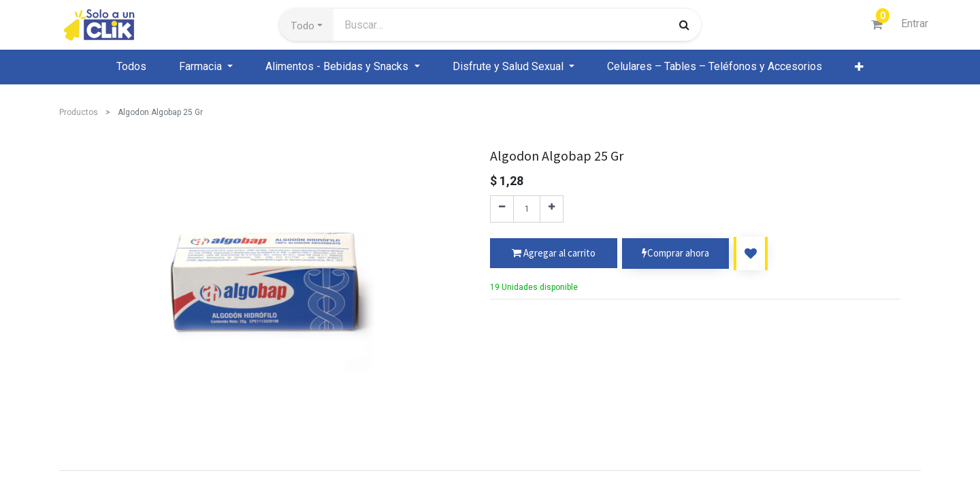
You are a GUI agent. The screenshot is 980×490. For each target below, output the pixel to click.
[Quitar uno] (502, 209)
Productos (79, 112)
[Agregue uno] (552, 209)
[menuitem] (131, 67)
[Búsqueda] (684, 24)
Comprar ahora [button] (675, 254)
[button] (307, 25)
